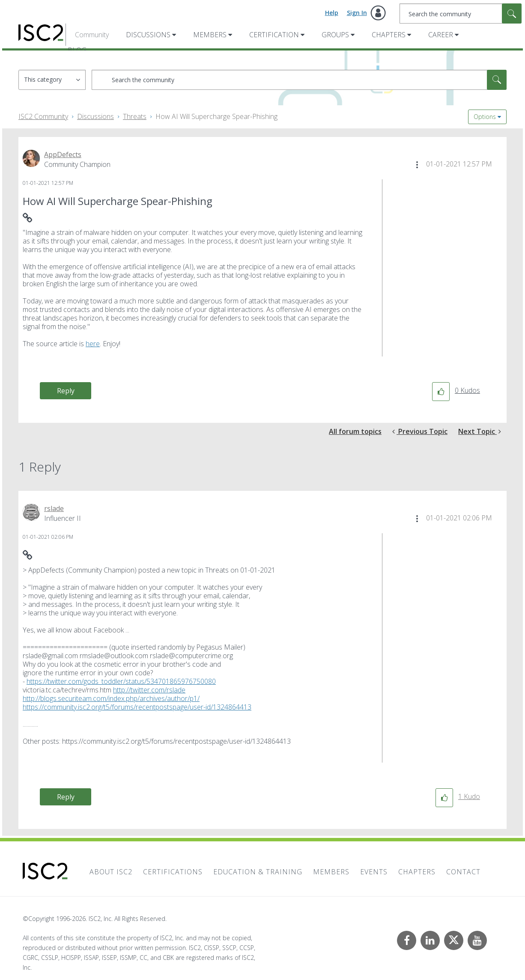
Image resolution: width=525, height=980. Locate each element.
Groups (335, 35)
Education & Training (258, 872)
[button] (417, 165)
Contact (463, 872)
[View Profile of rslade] (54, 508)
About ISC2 (111, 872)
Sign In (357, 13)
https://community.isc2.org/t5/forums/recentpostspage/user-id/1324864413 (137, 707)
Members (210, 35)
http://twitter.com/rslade (149, 690)
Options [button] (485, 117)
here (93, 344)
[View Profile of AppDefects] (63, 154)
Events (374, 872)
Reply (66, 391)
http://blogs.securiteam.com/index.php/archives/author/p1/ (111, 698)
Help (332, 13)
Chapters (389, 35)
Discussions (148, 35)
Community (92, 35)
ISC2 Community (43, 116)
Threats (135, 116)
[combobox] (461, 13)
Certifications (173, 872)
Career (441, 35)
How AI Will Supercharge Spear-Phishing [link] (216, 116)
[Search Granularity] (52, 80)
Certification (274, 35)
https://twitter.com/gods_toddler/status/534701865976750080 (121, 681)
